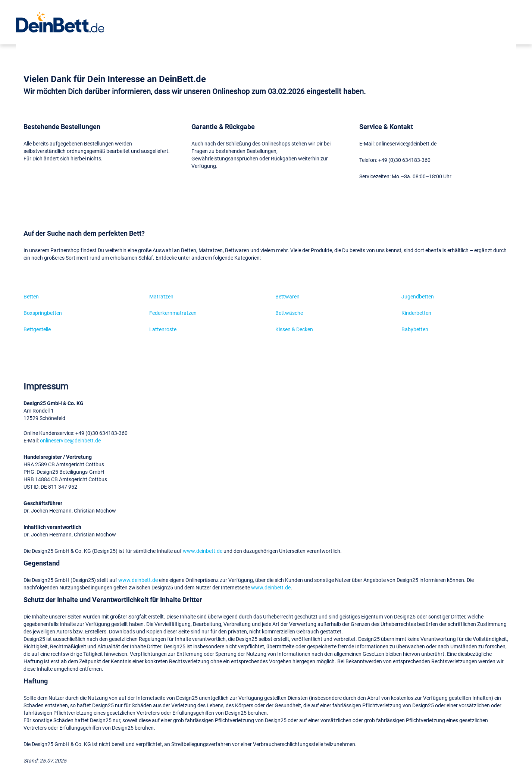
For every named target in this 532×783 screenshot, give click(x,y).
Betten (31, 296)
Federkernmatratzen (173, 313)
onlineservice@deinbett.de (70, 440)
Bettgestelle (37, 329)
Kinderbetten (416, 313)
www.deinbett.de (203, 551)
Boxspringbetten (43, 313)
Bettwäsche (289, 313)
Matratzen (161, 296)
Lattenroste (163, 329)
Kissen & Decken (294, 329)
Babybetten (415, 329)
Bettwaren (287, 296)
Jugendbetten (418, 296)
